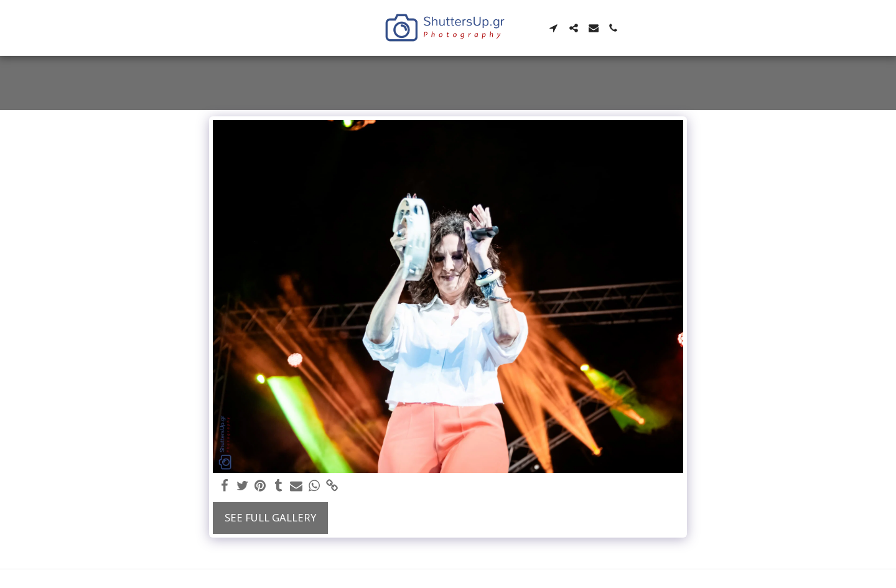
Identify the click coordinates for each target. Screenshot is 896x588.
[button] (554, 28)
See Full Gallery (270, 517)
